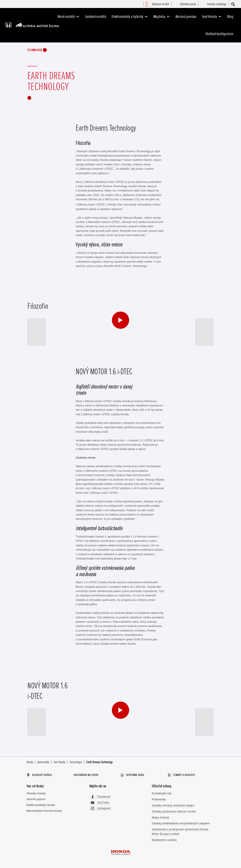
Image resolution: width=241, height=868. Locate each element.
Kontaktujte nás (161, 793)
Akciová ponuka (186, 17)
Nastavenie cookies (164, 839)
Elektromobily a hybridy (130, 17)
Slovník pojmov (36, 799)
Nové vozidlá (69, 17)
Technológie (37, 50)
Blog (230, 17)
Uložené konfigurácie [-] (219, 34)
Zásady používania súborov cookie (173, 811)
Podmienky (159, 799)
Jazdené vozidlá (95, 17)
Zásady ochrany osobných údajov (173, 805)
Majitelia (162, 17)
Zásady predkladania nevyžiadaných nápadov (180, 822)
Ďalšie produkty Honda (41, 805)
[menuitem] (160, 4)
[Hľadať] (233, 4)
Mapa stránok (160, 817)
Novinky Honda (36, 793)
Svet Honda (212, 17)
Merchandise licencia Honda (44, 810)
